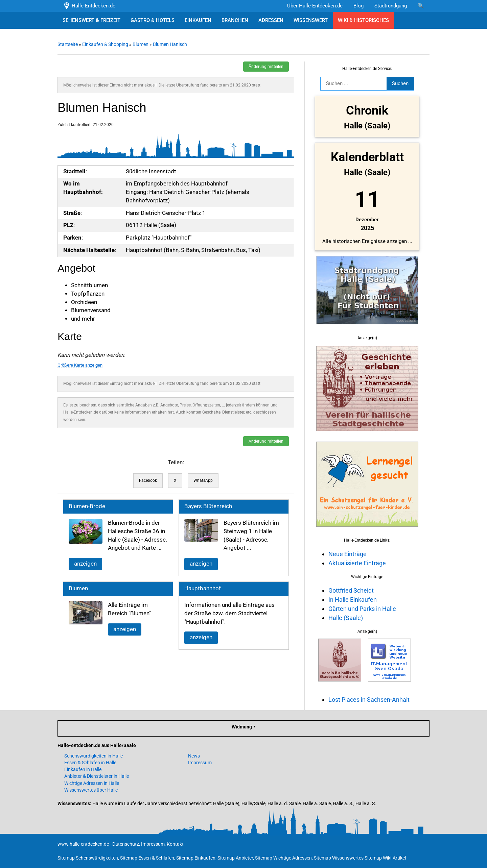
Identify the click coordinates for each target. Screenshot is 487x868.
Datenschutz (126, 844)
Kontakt (175, 844)
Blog (358, 6)
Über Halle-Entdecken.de (315, 6)
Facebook (148, 480)
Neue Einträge (347, 554)
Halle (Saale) (346, 618)
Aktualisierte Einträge (357, 563)
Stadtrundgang (391, 6)
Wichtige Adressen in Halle (92, 783)
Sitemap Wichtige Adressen (283, 858)
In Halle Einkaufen (353, 600)
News (194, 756)
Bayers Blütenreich (208, 506)
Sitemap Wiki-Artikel (385, 858)
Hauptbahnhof (203, 588)
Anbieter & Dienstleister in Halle (97, 776)
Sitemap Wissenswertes (339, 858)
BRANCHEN (235, 20)
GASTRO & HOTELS (153, 20)
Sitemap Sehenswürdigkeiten (88, 858)
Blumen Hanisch (170, 44)
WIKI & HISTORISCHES (363, 20)
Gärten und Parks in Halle (362, 609)
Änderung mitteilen (266, 67)
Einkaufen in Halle (83, 769)
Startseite (68, 44)
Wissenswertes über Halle (91, 790)
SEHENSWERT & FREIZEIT (91, 20)
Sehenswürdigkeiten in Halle (94, 756)
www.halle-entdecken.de (83, 844)
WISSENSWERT (311, 20)
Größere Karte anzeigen (80, 365)
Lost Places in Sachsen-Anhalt (369, 700)
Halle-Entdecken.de (89, 6)
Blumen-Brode (87, 506)
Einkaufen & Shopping (105, 44)
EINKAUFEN (198, 20)
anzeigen (85, 564)
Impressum (200, 763)
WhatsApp (203, 480)
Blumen (141, 44)
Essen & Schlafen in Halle (90, 763)
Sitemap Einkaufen (196, 858)
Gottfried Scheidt (351, 590)
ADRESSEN (271, 20)
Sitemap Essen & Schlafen (147, 858)
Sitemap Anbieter (235, 858)
